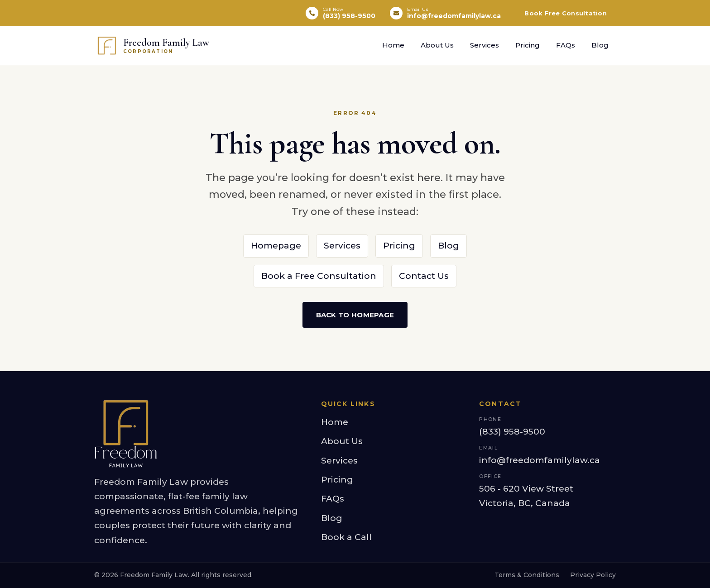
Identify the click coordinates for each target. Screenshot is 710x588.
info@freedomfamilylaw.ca (540, 460)
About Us (437, 45)
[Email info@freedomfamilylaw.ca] (445, 13)
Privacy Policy (593, 575)
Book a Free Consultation (319, 276)
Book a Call (346, 537)
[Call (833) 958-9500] (341, 13)
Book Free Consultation (566, 13)
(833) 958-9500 (512, 432)
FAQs (566, 45)
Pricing (528, 45)
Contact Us (424, 276)
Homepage (276, 246)
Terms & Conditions (527, 575)
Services (485, 45)
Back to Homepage (355, 315)
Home (393, 45)
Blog (600, 45)
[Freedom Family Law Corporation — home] (152, 46)
